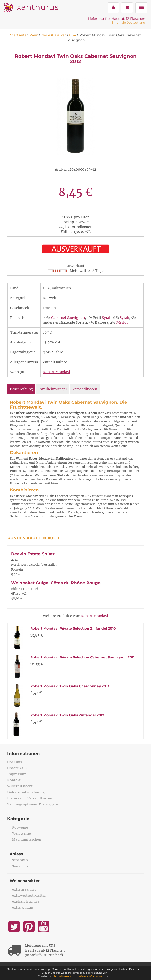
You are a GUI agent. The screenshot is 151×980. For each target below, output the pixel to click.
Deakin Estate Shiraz (33, 554)
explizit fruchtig (26, 901)
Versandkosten (85, 389)
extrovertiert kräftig (29, 895)
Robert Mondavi (57, 372)
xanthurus (38, 7)
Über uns (15, 762)
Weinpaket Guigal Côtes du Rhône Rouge (56, 583)
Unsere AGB (17, 768)
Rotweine (20, 827)
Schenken (20, 860)
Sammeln (20, 866)
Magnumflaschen (27, 839)
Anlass (16, 854)
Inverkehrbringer (53, 389)
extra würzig (23, 907)
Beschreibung (21, 389)
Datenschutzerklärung (26, 792)
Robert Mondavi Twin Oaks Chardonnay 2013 (70, 686)
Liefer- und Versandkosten (30, 798)
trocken (49, 308)
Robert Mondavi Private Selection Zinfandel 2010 (73, 628)
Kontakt (14, 780)
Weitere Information (90, 976)
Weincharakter (25, 881)
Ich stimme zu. (64, 976)
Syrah (107, 318)
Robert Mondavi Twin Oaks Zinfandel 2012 (67, 715)
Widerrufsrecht (20, 786)
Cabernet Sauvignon (68, 318)
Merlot (122, 322)
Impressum (17, 774)
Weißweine (21, 833)
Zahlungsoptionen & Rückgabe (33, 804)
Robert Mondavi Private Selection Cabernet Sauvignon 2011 (82, 657)
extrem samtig (24, 889)
